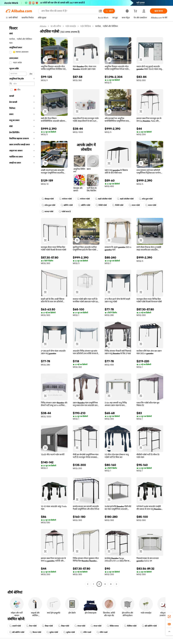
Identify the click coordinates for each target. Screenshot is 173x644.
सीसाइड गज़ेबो (48, 199)
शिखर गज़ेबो (47, 626)
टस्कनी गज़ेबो (15, 626)
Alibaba (43, 26)
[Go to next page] (116, 584)
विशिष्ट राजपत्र (113, 626)
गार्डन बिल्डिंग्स (86, 26)
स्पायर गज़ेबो (134, 205)
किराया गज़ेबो (35, 632)
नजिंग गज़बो (86, 632)
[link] (169, 617)
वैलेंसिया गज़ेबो (130, 626)
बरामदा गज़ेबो (47, 212)
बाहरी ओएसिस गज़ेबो (103, 199)
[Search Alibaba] (69, 11)
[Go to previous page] (88, 584)
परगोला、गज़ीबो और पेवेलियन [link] (107, 26)
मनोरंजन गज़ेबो (65, 199)
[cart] (136, 11)
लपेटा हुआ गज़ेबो (146, 199)
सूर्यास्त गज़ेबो (52, 632)
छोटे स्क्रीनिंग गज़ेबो (149, 626)
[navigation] (22, 305)
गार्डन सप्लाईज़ (71, 26)
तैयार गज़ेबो (31, 626)
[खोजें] (109, 11)
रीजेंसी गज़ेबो (101, 205)
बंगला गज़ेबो (80, 626)
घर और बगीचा (56, 26)
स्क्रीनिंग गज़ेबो (67, 205)
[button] (100, 11)
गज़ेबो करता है (65, 212)
